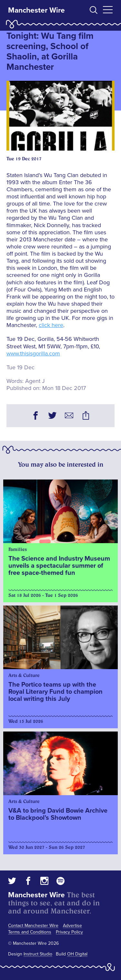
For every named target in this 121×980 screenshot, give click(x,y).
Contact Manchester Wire (33, 926)
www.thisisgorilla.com (33, 353)
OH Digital (77, 954)
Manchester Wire (36, 10)
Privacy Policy (69, 932)
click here (51, 325)
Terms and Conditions (30, 932)
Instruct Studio (38, 954)
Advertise (72, 926)
